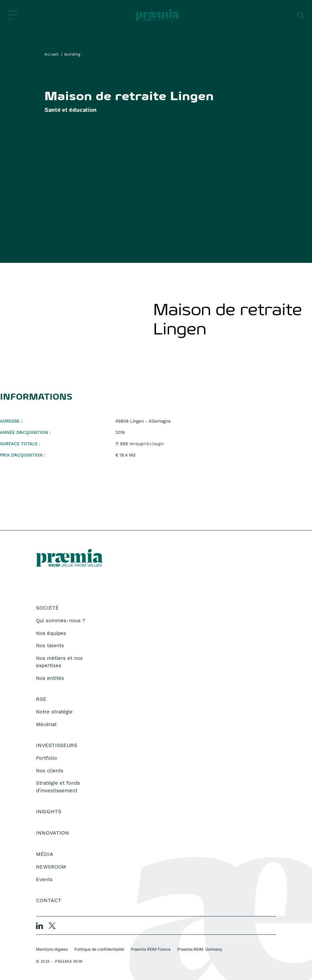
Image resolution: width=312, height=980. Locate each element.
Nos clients (50, 771)
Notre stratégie (54, 712)
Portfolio (46, 758)
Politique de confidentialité (99, 949)
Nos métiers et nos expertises (59, 662)
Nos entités (50, 678)
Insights (49, 811)
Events (44, 880)
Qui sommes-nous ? (60, 621)
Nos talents (50, 646)
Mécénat (46, 724)
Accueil (52, 55)
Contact (49, 900)
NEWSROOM (51, 867)
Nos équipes (51, 633)
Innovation (52, 833)
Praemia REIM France (151, 949)
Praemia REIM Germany (200, 949)
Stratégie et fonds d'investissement (58, 787)
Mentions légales (52, 949)
